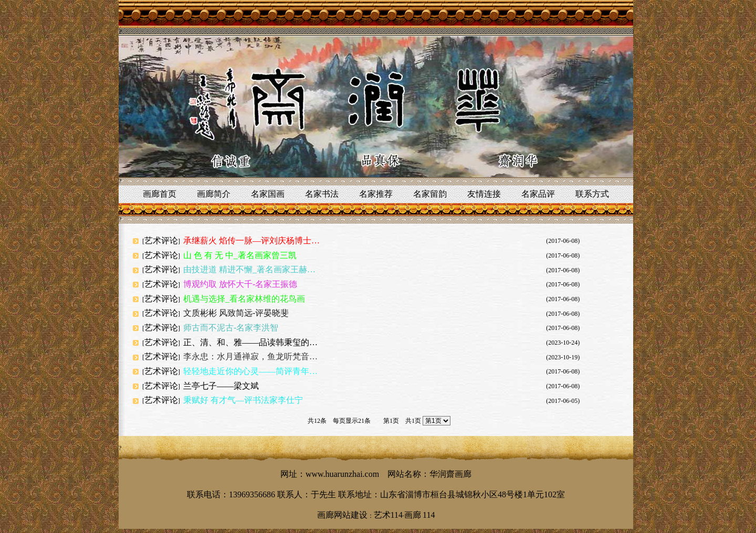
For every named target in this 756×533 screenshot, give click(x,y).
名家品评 (538, 194)
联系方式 (592, 194)
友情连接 (484, 194)
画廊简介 (214, 194)
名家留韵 (430, 194)
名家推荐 (376, 194)
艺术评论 (161, 241)
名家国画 (268, 194)
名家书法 (322, 194)
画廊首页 (160, 194)
